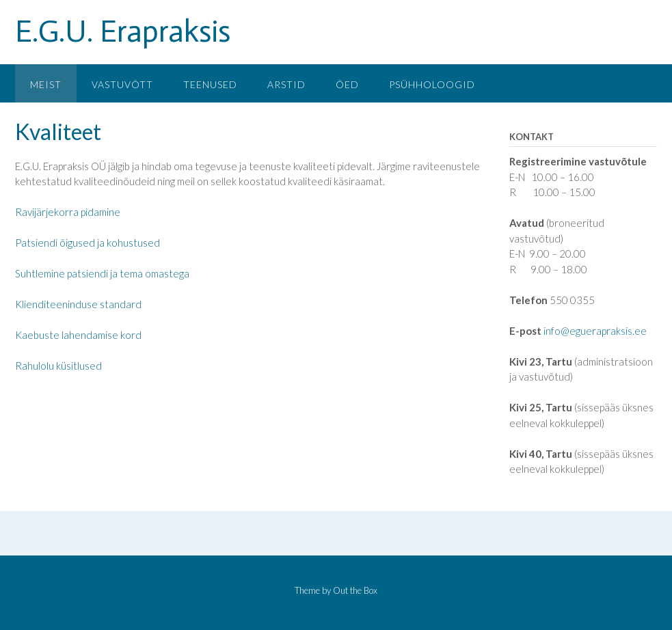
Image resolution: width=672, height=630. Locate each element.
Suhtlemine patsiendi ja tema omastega (102, 273)
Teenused (210, 84)
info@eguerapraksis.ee (595, 331)
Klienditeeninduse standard (78, 304)
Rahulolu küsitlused (58, 366)
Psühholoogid (432, 84)
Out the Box (355, 590)
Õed (347, 84)
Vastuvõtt (122, 84)
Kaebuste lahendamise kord (78, 335)
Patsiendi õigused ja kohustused (88, 243)
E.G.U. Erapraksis (123, 32)
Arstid (286, 84)
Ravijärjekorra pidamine (68, 212)
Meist (46, 84)
